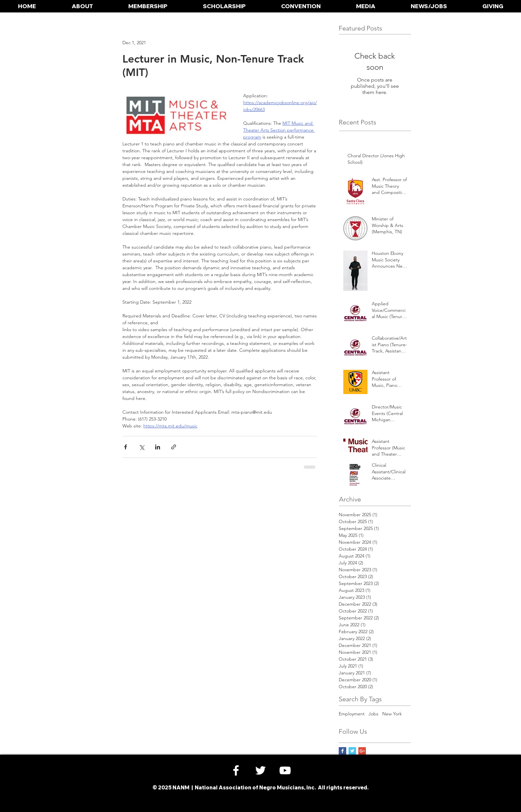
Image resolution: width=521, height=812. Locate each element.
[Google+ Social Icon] (362, 751)
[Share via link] (174, 447)
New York (392, 714)
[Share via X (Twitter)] (142, 447)
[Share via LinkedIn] (158, 447)
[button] (82, 6)
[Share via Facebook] (126, 447)
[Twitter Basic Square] (352, 751)
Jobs (373, 714)
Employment (352, 714)
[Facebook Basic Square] (342, 751)
